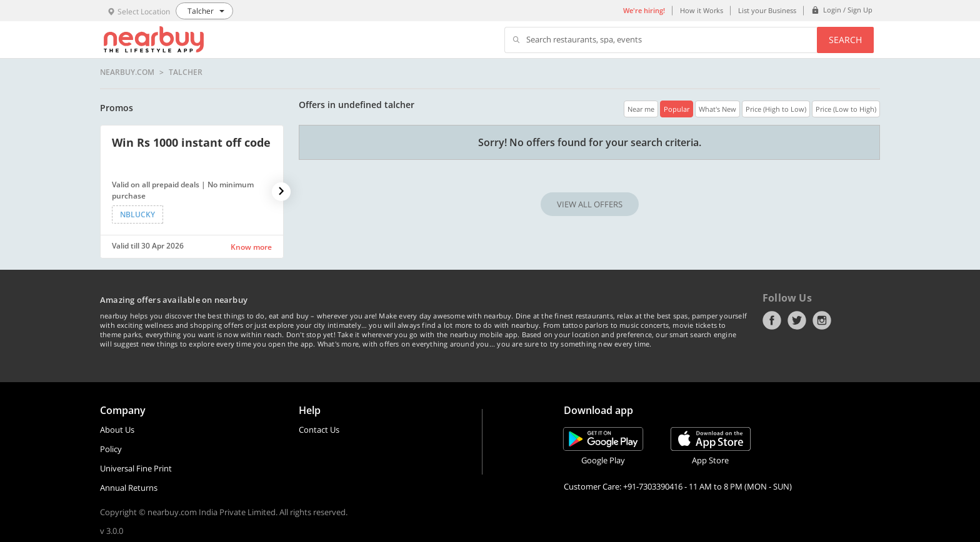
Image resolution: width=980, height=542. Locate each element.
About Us (117, 430)
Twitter (797, 320)
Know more (251, 247)
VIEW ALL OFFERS (590, 204)
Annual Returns (129, 488)
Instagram (822, 320)
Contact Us (319, 430)
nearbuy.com (127, 72)
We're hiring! (644, 10)
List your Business (767, 10)
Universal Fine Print (136, 468)
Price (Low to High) (846, 109)
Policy (111, 449)
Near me (641, 109)
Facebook (772, 320)
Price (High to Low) (776, 109)
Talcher (186, 72)
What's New (717, 109)
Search (845, 40)
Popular (677, 109)
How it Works (702, 10)
